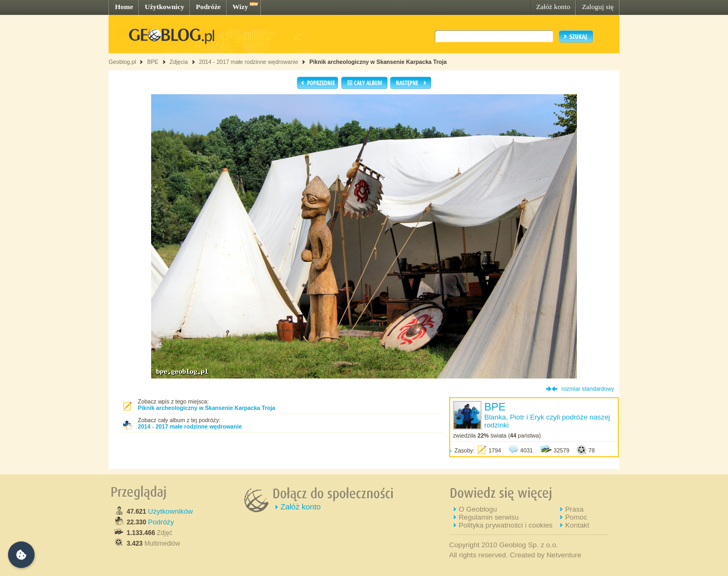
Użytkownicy (164, 7)
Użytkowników (170, 511)
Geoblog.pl (122, 62)
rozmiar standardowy (588, 389)
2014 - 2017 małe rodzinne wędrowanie (250, 62)
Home (124, 7)
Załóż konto (553, 7)
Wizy (240, 7)
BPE (152, 62)
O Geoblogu (478, 509)
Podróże (208, 7)
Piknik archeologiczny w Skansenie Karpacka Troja (378, 62)
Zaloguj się (598, 7)
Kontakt (577, 525)
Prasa (574, 509)
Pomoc (576, 517)
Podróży (161, 522)
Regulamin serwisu (489, 517)
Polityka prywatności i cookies (506, 525)
